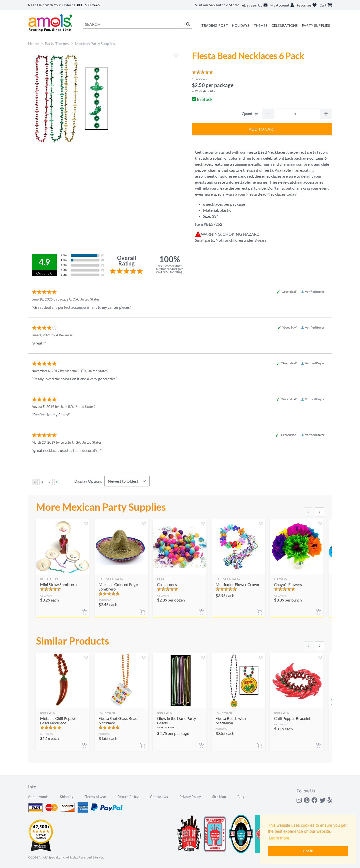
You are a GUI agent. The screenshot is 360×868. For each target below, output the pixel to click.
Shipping (67, 797)
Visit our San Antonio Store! (217, 5)
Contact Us (159, 797)
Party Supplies (316, 25)
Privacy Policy (190, 797)
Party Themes (57, 43)
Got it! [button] (308, 851)
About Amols (38, 797)
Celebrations (285, 25)
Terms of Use (95, 797)
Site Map (219, 797)
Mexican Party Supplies (95, 43)
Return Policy (128, 797)
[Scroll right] (319, 512)
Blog (241, 797)
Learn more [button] (279, 838)
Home (33, 43)
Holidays (241, 25)
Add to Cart (262, 129)
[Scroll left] (308, 512)
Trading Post (215, 25)
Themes (260, 25)
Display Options (88, 481)
